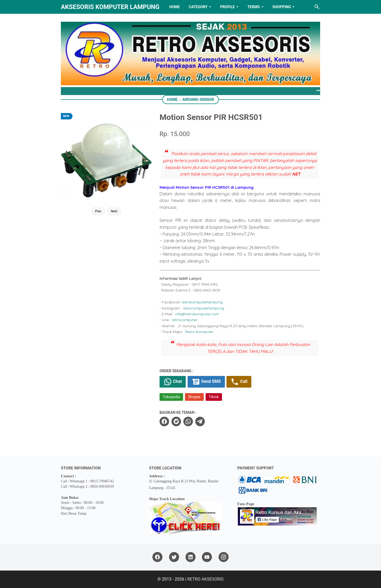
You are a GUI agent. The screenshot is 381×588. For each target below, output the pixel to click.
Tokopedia (171, 397)
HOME (175, 7)
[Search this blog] (317, 7)
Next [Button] (114, 211)
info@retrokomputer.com (197, 314)
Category (198, 7)
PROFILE (227, 7)
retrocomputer (185, 320)
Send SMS (206, 382)
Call (239, 382)
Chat (173, 382)
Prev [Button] (98, 211)
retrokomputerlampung (202, 302)
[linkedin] (190, 557)
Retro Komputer (199, 332)
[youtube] (207, 557)
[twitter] (176, 421)
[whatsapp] (188, 421)
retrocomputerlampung (203, 308)
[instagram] (224, 557)
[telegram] (200, 421)
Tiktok (214, 397)
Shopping (282, 7)
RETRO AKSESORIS (205, 579)
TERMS (253, 7)
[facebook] (164, 421)
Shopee (194, 397)
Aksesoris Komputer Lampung (110, 7)
